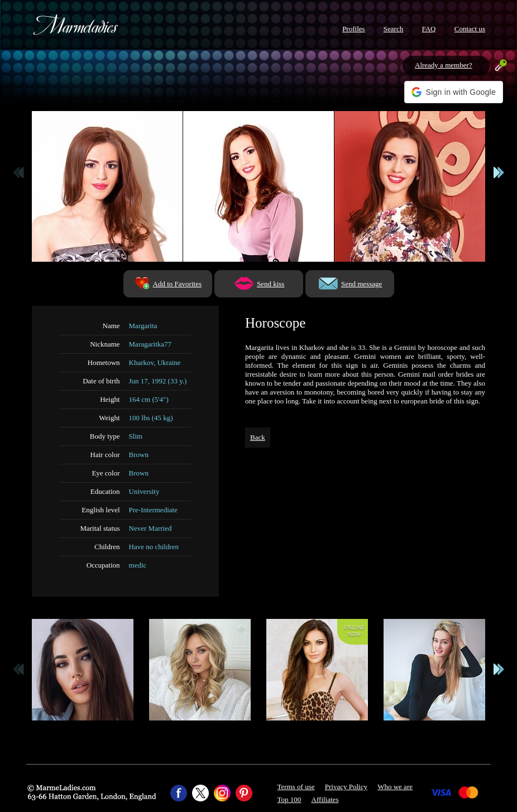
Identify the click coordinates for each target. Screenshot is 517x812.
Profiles (353, 29)
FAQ (429, 29)
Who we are (395, 787)
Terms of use (296, 787)
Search (393, 29)
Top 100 (289, 799)
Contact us (470, 29)
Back (258, 437)
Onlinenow (354, 631)
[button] (454, 92)
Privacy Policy (346, 787)
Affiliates (325, 799)
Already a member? (444, 65)
